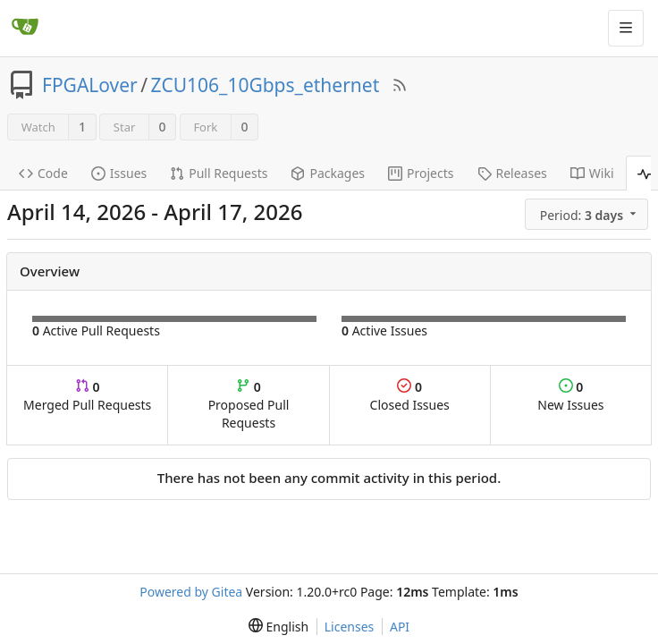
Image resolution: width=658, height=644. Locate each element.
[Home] (25, 28)
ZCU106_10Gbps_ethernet (266, 85)
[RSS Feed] (400, 85)
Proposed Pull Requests (249, 405)
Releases (512, 173)
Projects (421, 173)
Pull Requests (219, 173)
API (400, 627)
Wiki (592, 173)
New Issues (570, 396)
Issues (119, 173)
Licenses (350, 627)
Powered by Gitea (191, 592)
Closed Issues (410, 396)
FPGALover (90, 85)
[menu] (588, 215)
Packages (328, 173)
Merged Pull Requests (87, 396)
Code (43, 173)
